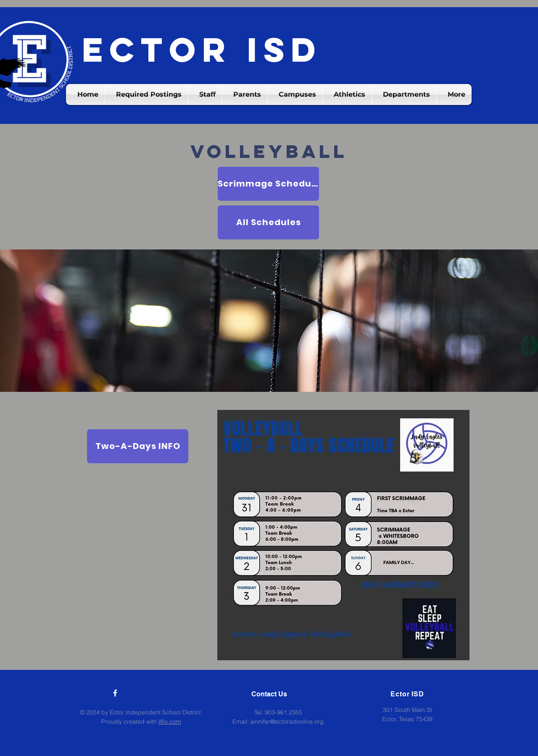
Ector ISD (202, 50)
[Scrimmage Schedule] (268, 184)
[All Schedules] (268, 222)
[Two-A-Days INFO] (138, 446)
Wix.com (170, 722)
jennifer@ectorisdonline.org (287, 722)
